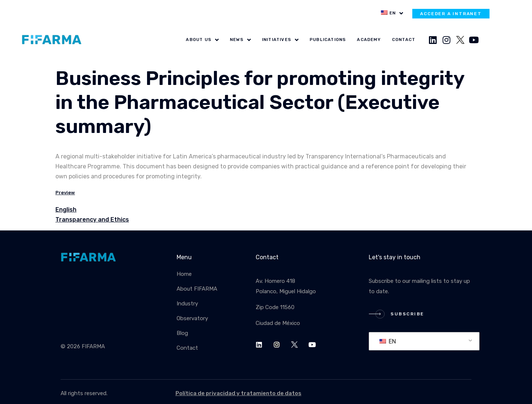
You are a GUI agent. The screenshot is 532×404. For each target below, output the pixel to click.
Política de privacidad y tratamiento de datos (238, 393)
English (66, 210)
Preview (65, 193)
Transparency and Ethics (92, 220)
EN (388, 341)
